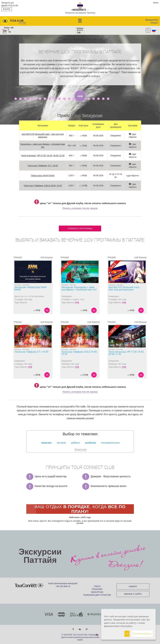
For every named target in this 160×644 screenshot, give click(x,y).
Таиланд (18, 285)
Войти (156, 3)
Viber (156, 20)
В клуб (7, 9)
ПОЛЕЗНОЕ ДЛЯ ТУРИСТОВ (97, 595)
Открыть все (81, 449)
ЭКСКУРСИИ (97, 592)
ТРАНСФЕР (97, 589)
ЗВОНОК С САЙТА (133, 594)
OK (127, 634)
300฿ (77, 303)
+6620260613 (79, 10)
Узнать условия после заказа (80, 208)
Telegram (154, 23)
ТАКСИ (97, 586)
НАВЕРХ (133, 586)
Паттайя (26, 285)
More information (123, 626)
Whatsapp (149, 20)
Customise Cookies (142, 634)
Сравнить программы (80, 228)
